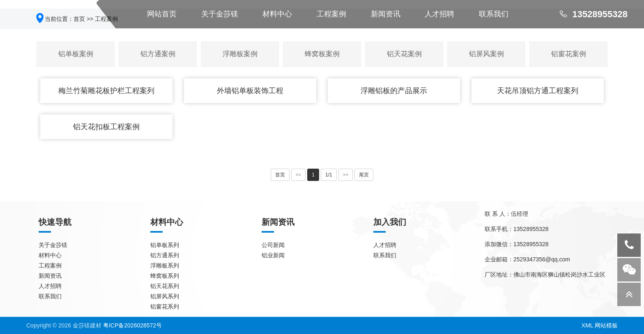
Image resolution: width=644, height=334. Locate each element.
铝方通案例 (158, 54)
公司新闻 (273, 245)
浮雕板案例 (240, 54)
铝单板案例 (76, 54)
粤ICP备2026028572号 (132, 325)
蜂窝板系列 (165, 276)
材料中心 (50, 255)
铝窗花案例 (569, 54)
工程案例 (50, 265)
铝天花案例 (404, 54)
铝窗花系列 (165, 307)
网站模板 (606, 325)
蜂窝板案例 (322, 54)
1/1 (329, 175)
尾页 (364, 175)
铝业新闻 (273, 255)
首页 (280, 175)
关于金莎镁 (53, 245)
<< (299, 175)
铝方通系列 (165, 255)
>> (346, 175)
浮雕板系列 (165, 265)
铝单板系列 (165, 245)
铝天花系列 (165, 286)
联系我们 (50, 296)
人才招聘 (50, 286)
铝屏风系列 (165, 296)
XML (587, 325)
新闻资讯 (50, 276)
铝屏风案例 (486, 54)
